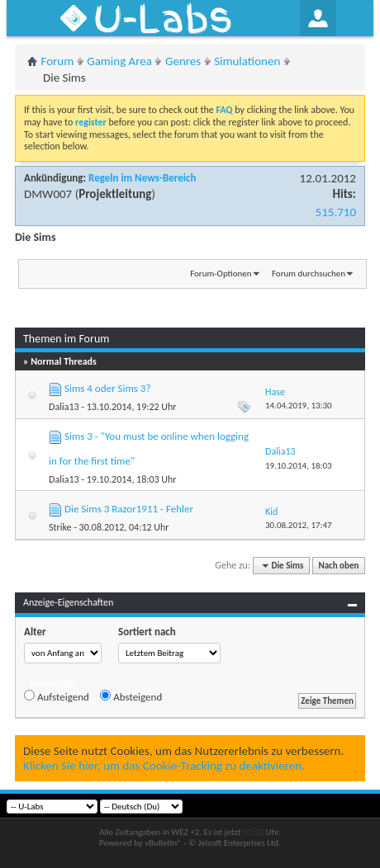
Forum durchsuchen (309, 274)
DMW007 (48, 194)
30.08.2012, (299, 525)
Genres (183, 61)
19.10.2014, (299, 466)
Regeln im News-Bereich (142, 178)
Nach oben (338, 566)
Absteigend (131, 696)
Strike (60, 527)
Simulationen (247, 61)
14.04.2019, (299, 406)
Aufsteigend (57, 696)
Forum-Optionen (221, 274)
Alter (35, 632)
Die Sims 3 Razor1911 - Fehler (129, 509)
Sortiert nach (147, 632)
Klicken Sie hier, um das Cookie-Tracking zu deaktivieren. (164, 766)
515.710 (336, 212)
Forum (58, 61)
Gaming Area (119, 61)
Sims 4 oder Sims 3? (108, 388)
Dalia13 (64, 407)
